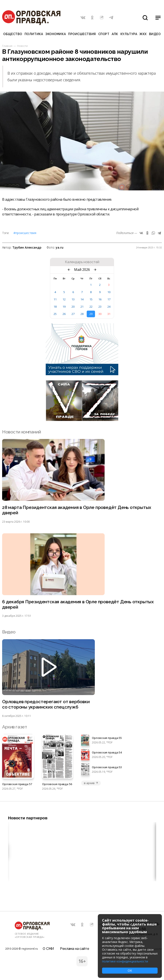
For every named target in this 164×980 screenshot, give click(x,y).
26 (64, 314)
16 (100, 299)
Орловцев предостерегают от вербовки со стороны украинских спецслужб (46, 704)
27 (73, 314)
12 (64, 299)
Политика (34, 34)
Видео (155, 34)
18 (55, 307)
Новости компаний (21, 432)
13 (73, 299)
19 (64, 307)
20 (73, 307)
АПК (115, 34)
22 (91, 307)
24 (109, 307)
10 (109, 292)
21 (82, 307)
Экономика (56, 34)
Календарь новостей (82, 262)
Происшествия (82, 34)
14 (82, 299)
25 (55, 314)
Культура (129, 34)
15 (91, 299)
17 (109, 299)
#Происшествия (25, 233)
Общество (13, 34)
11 (55, 299)
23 (100, 307)
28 (82, 314)
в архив (91, 783)
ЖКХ (143, 34)
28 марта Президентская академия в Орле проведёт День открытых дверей (77, 510)
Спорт (104, 34)
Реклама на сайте (75, 949)
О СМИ (48, 949)
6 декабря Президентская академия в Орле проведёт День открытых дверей (78, 604)
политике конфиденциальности (125, 961)
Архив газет (15, 727)
